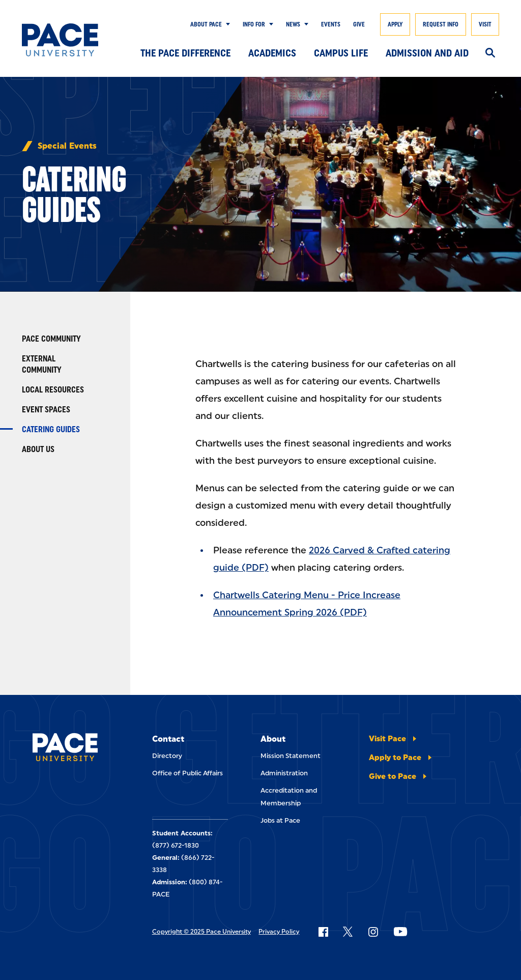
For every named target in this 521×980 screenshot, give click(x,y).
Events (331, 24)
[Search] (490, 53)
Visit (485, 24)
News (293, 24)
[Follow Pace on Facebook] (323, 932)
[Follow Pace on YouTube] (400, 932)
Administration (284, 773)
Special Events (67, 146)
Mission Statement (291, 756)
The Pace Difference (185, 53)
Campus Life (341, 53)
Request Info (441, 24)
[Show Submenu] (226, 24)
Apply (395, 24)
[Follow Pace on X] (348, 932)
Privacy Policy (279, 932)
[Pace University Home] (60, 40)
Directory (167, 756)
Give (359, 24)
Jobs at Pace (280, 820)
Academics (272, 53)
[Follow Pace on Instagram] (373, 932)
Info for (254, 24)
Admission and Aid (427, 53)
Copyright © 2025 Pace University (201, 932)
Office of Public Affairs (187, 773)
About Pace (206, 24)
